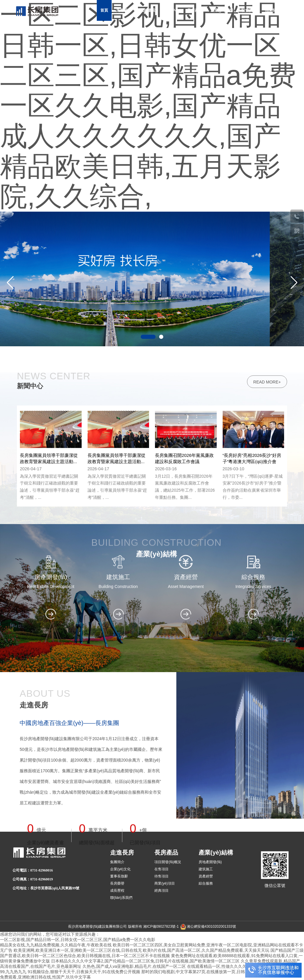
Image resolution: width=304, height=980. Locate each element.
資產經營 (206, 876)
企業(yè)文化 (120, 869)
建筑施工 (206, 869)
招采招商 (273, 10)
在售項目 (161, 869)
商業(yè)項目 (165, 883)
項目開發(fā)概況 (168, 862)
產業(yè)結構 (222, 10)
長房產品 (195, 10)
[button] (294, 283)
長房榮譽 (117, 883)
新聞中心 (171, 10)
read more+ (267, 682)
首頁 (104, 10)
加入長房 (190, 31)
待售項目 (161, 876)
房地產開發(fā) (210, 862)
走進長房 (124, 10)
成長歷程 (117, 891)
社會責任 (249, 10)
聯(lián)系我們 (121, 898)
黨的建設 (148, 10)
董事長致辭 (119, 876)
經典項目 (161, 891)
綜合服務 (206, 883)
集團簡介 (117, 862)
